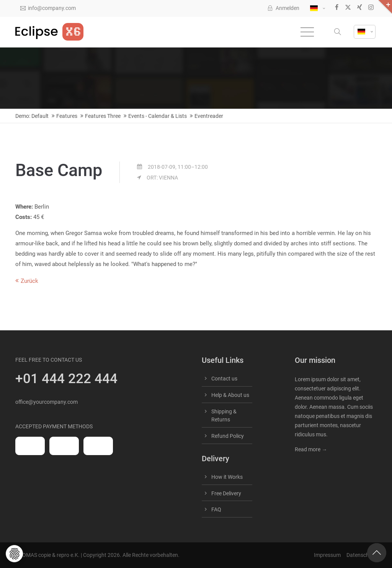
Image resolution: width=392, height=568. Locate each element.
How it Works (227, 477)
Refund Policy (228, 436)
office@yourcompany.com (47, 402)
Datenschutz (362, 555)
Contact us (224, 379)
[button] (339, 32)
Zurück (29, 281)
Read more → (311, 449)
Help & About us (230, 395)
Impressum (327, 555)
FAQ (216, 509)
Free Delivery (226, 493)
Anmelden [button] (283, 8)
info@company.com (48, 8)
